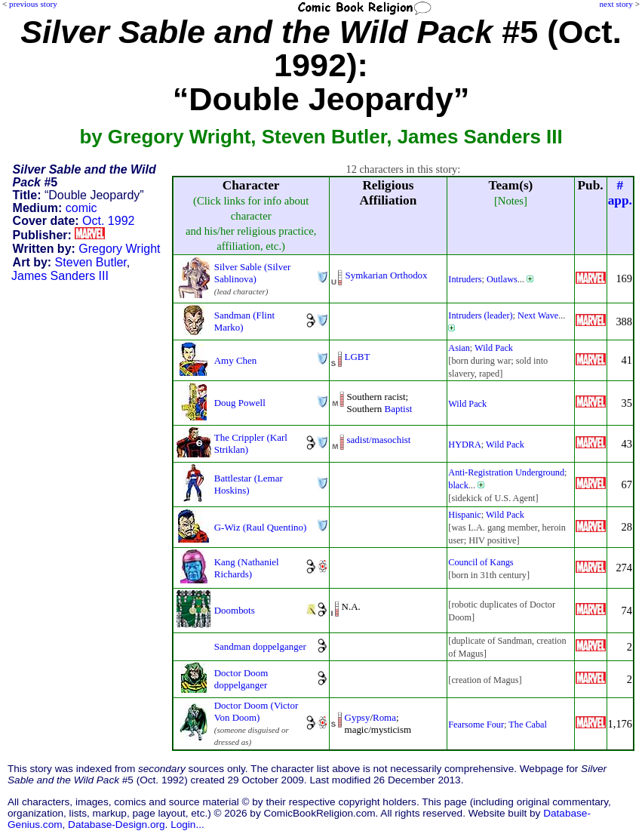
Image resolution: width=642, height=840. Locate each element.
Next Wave (538, 315)
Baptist (399, 409)
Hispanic (465, 515)
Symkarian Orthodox (387, 275)
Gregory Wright (119, 249)
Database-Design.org (116, 825)
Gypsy (358, 717)
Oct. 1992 (108, 221)
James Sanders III (60, 276)
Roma (384, 717)
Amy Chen (236, 360)
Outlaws (502, 279)
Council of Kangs (481, 562)
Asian (459, 348)
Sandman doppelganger (260, 646)
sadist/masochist (379, 440)
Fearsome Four (476, 725)
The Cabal (528, 725)
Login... (187, 825)
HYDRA (465, 445)
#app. (620, 193)
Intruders (465, 279)
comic (81, 208)
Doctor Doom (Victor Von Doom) (256, 711)
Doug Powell (240, 403)
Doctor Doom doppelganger (241, 679)
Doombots (235, 610)
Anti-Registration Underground (506, 472)
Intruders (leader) (480, 315)
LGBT (358, 357)
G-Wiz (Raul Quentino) (261, 527)
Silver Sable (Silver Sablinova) (252, 273)
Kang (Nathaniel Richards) (247, 568)
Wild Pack (494, 348)
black (458, 485)
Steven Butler (91, 262)
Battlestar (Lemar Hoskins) (249, 484)
